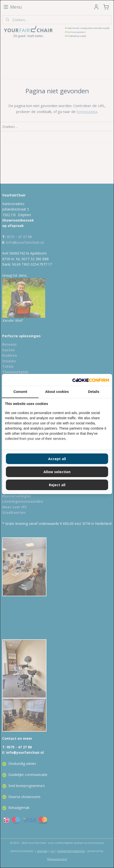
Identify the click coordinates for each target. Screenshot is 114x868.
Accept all (57, 459)
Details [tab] (94, 392)
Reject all (57, 485)
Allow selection (57, 472)
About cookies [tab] (57, 392)
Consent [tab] (20, 392)
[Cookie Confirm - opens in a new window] (91, 380)
